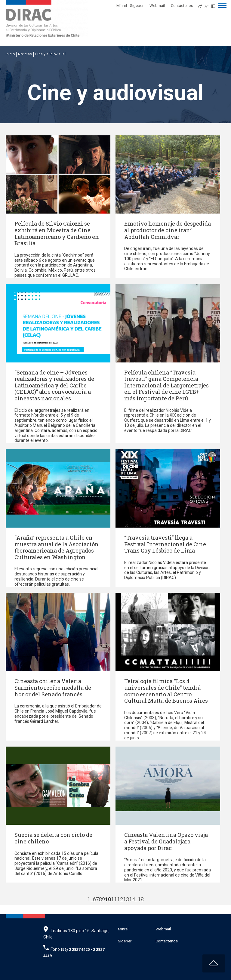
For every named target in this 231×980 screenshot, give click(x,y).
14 (132, 899)
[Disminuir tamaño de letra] (208, 5)
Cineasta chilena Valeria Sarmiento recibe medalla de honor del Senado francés (53, 687)
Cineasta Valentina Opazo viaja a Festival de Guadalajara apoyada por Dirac (166, 841)
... (92, 899)
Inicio (10, 54)
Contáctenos (182, 6)
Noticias (25, 54)
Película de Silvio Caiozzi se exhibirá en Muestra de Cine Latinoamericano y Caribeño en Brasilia (57, 233)
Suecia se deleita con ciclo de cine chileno (53, 838)
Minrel (122, 6)
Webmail (157, 6)
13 (126, 899)
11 (114, 899)
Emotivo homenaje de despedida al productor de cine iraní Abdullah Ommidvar (168, 230)
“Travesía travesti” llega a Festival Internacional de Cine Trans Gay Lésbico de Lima (165, 544)
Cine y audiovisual (50, 54)
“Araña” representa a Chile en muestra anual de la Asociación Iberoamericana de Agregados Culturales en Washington (57, 547)
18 (141, 899)
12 (120, 899)
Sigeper (137, 6)
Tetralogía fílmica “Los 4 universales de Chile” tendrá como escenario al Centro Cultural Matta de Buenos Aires (166, 691)
